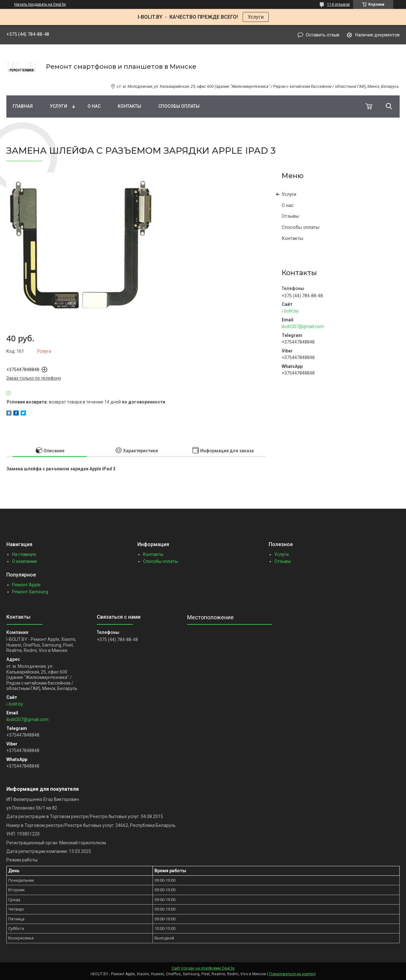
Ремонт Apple (26, 585)
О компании (24, 561)
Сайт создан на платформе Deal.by (203, 968)
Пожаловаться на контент (292, 974)
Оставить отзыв (323, 35)
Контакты (129, 106)
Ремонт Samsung (30, 592)
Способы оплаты (179, 106)
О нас (94, 106)
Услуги (256, 17)
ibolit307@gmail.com (303, 326)
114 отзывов (338, 4)
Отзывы (290, 216)
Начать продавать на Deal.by (40, 4)
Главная (23, 106)
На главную (24, 554)
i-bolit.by (290, 311)
